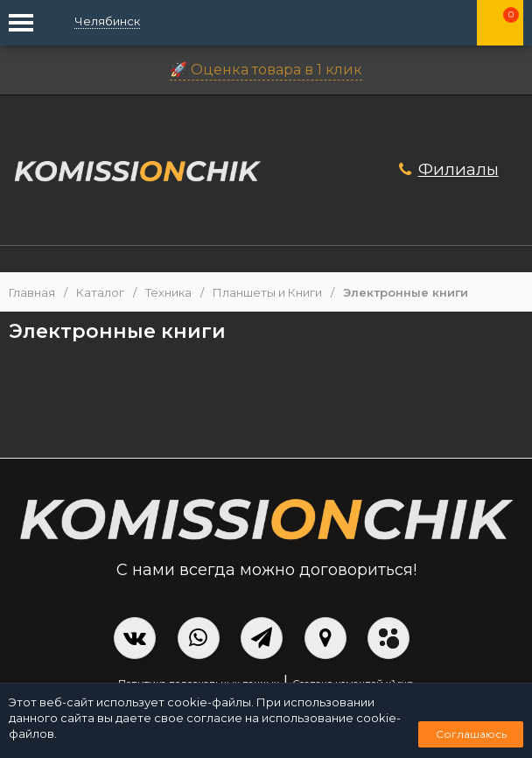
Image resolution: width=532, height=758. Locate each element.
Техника (168, 293)
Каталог (100, 293)
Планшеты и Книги (267, 293)
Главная (32, 293)
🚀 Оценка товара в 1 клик (266, 70)
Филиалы (458, 169)
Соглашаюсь (471, 734)
